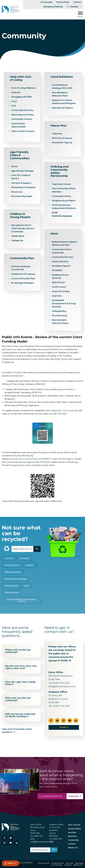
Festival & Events (12, 565)
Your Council (74, 825)
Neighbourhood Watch (64, 201)
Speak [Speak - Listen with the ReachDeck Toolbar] (10, 863)
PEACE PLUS (58, 283)
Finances (16, 92)
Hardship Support (61, 266)
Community (73, 840)
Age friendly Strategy (23, 171)
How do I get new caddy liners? (22, 683)
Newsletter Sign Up (62, 143)
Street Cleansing (12, 593)
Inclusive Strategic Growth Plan (21, 268)
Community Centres (22, 119)
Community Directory (22, 110)
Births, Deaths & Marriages (16, 579)
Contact (77, 2)
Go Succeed (46, 2)
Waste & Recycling (13, 572)
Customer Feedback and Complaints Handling (21, 600)
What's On (73, 848)
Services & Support (21, 183)
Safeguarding (59, 311)
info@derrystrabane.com (62, 686)
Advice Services (60, 262)
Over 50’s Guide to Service (21, 177)
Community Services (63, 257)
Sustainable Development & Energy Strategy (64, 303)
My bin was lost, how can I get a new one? (22, 667)
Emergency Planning (53, 7)
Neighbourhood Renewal (60, 277)
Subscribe (75, 796)
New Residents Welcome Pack (60, 94)
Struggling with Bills (22, 97)
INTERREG (57, 270)
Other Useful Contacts (23, 131)
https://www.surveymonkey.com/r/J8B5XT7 (31, 459)
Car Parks (9, 558)
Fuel (13, 106)
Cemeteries (24, 558)
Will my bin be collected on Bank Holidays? (22, 715)
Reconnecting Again (22, 196)
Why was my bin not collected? (22, 699)
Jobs (26, 586)
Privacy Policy (63, 2)
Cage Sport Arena (61, 184)
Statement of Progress (23, 274)
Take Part (57, 134)
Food (14, 101)
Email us (64, 727)
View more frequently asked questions (17, 731)
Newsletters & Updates (24, 187)
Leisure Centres (11, 586)
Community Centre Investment (62, 251)
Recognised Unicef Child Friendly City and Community (23, 228)
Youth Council (59, 287)
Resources (17, 192)
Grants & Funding (61, 291)
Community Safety (61, 196)
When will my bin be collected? (22, 651)
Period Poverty (60, 316)
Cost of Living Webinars (24, 88)
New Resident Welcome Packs (60, 322)
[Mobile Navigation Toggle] (80, 15)
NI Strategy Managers (23, 283)
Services (72, 832)
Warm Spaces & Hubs (23, 115)
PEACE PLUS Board (62, 138)
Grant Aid (57, 296)
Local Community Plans (23, 279)
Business (72, 836)
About (14, 166)
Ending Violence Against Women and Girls (64, 243)
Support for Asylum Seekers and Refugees (64, 102)
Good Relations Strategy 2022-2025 (62, 87)
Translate (74, 7)
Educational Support (62, 108)
